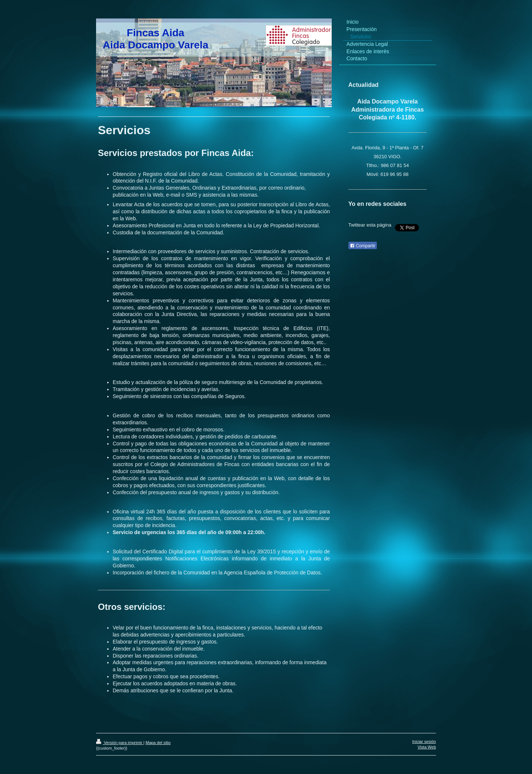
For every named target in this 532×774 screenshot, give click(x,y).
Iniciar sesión (424, 741)
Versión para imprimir (120, 743)
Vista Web (427, 747)
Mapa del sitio (158, 743)
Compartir (363, 246)
